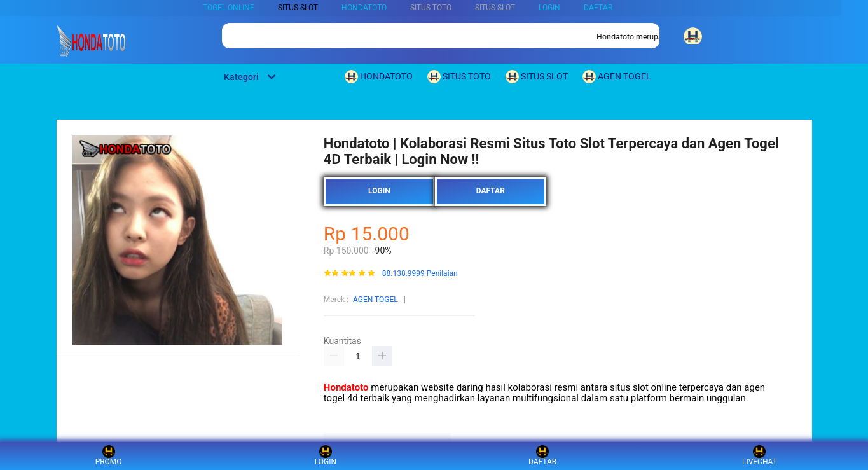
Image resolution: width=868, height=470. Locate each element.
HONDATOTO (364, 8)
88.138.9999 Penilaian (420, 274)
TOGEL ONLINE (229, 8)
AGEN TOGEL (375, 300)
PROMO (109, 456)
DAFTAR (598, 8)
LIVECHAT (760, 456)
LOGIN (549, 8)
